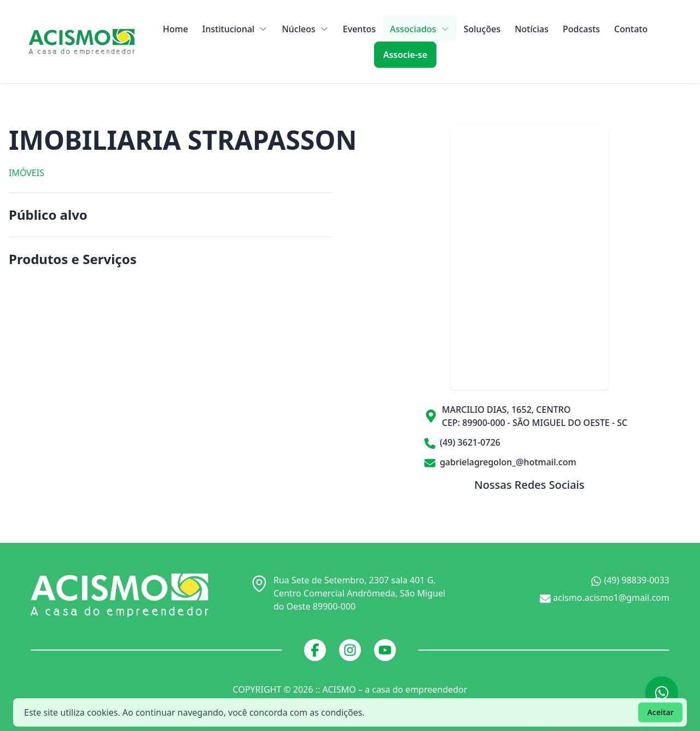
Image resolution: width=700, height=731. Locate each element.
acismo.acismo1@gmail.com (605, 598)
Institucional (235, 29)
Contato (631, 29)
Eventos (359, 29)
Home (176, 29)
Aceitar (660, 712)
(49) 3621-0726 (462, 443)
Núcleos (305, 29)
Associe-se (406, 55)
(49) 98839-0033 (630, 580)
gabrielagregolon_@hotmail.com (500, 462)
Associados (420, 29)
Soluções (482, 29)
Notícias (532, 29)
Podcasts (581, 29)
